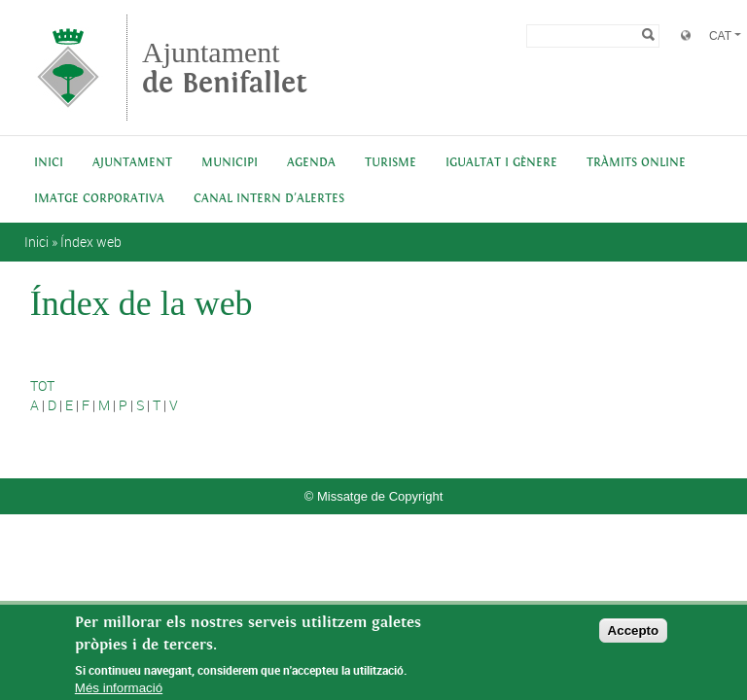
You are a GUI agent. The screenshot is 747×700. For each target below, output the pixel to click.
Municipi (230, 163)
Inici (49, 163)
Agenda (311, 163)
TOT (42, 385)
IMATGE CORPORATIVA (99, 199)
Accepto (634, 636)
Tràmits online (636, 163)
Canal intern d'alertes (269, 199)
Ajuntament (225, 68)
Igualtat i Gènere (501, 163)
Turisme (391, 163)
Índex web (91, 242)
